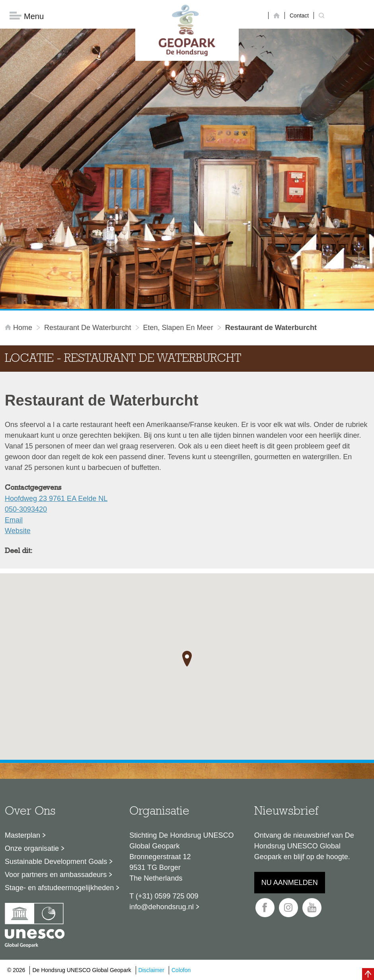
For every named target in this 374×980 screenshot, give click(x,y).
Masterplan (22, 835)
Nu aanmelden (290, 883)
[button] (187, 659)
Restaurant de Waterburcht (88, 328)
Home (19, 328)
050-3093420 (26, 509)
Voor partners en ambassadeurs (56, 875)
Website (18, 531)
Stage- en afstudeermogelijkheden (59, 888)
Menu (27, 16)
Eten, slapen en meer (178, 328)
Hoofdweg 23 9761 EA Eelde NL (56, 499)
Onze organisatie (32, 848)
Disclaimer (151, 970)
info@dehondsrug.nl (161, 907)
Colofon (181, 970)
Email (14, 520)
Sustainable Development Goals (56, 862)
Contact (299, 16)
